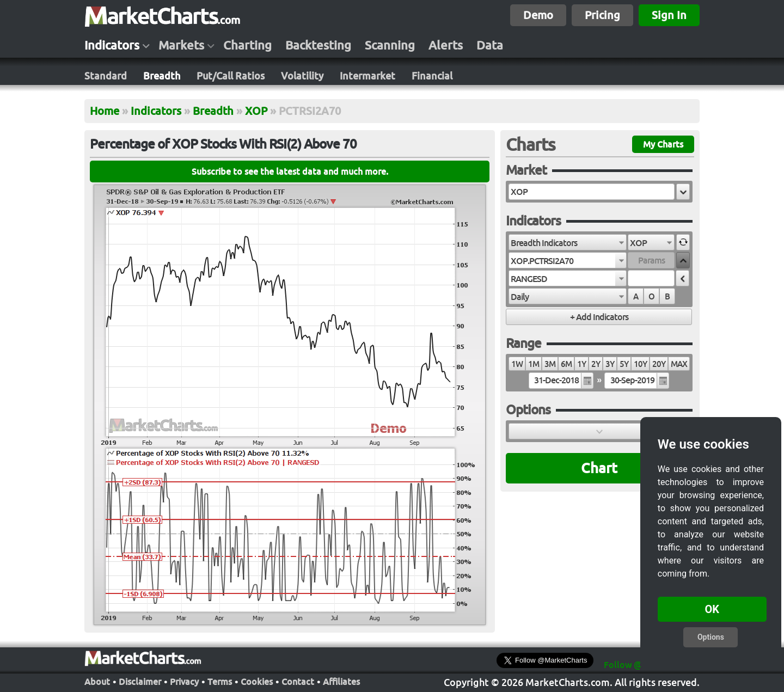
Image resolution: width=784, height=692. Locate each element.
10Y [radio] (640, 364)
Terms (220, 681)
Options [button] (711, 637)
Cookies (257, 681)
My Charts (663, 144)
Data (490, 45)
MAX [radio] (679, 364)
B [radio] (667, 296)
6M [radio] (566, 364)
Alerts (446, 45)
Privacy (184, 681)
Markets (181, 45)
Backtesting (318, 45)
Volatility (302, 76)
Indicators (112, 45)
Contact (298, 681)
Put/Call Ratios (231, 76)
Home (105, 111)
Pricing (602, 15)
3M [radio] (550, 364)
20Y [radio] (659, 364)
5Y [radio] (624, 364)
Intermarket (367, 76)
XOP (256, 111)
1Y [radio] (581, 364)
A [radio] (636, 296)
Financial (432, 76)
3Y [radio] (610, 364)
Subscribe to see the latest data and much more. (290, 172)
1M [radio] (534, 364)
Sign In (669, 15)
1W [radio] (517, 364)
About (97, 681)
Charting (247, 45)
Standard (106, 76)
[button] (683, 192)
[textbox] (592, 192)
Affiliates (341, 681)
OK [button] (712, 609)
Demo (538, 15)
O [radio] (651, 296)
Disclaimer (140, 681)
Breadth (162, 76)
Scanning (390, 45)
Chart (599, 468)
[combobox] (568, 242)
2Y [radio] (596, 364)
